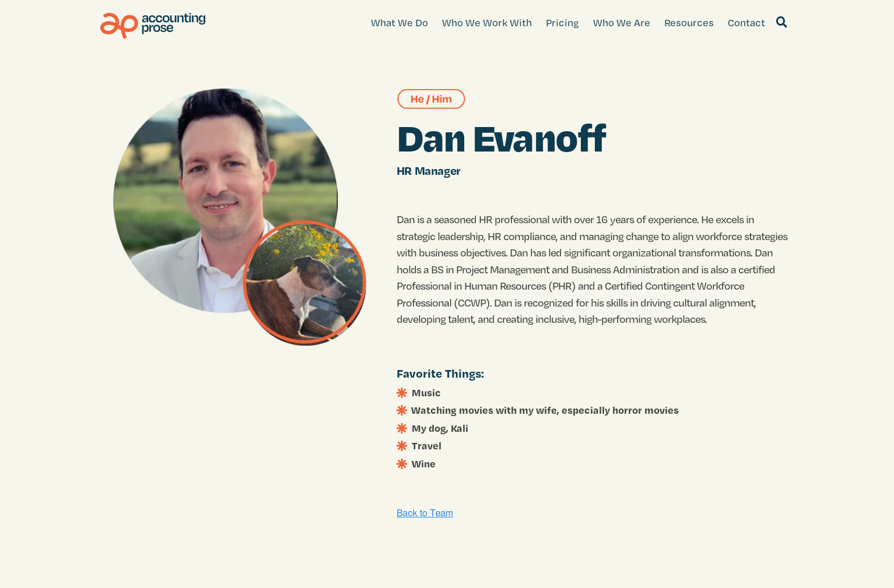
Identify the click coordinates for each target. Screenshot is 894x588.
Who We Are (622, 22)
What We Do (399, 22)
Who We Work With (487, 22)
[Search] (782, 23)
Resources (689, 22)
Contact (746, 22)
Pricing (562, 22)
